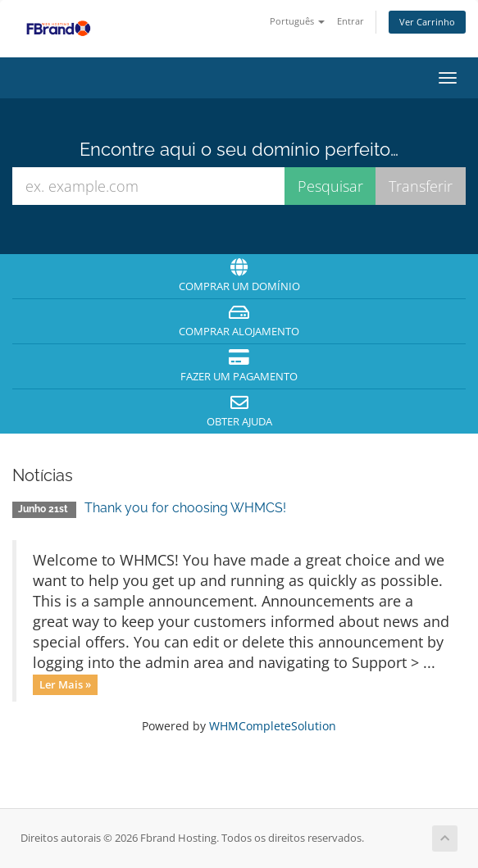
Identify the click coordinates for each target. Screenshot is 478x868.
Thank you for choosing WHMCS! (185, 508)
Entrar (351, 21)
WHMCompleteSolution (273, 726)
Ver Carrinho (427, 22)
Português (297, 21)
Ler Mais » (65, 684)
